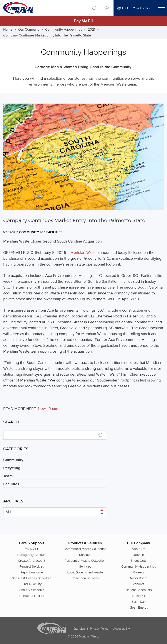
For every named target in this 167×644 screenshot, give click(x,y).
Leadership (139, 555)
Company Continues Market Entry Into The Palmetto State (47, 35)
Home (8, 30)
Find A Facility (32, 584)
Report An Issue (32, 572)
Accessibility (122, 629)
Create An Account (32, 561)
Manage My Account (32, 555)
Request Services (32, 566)
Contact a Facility (32, 596)
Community (29, 232)
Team (8, 476)
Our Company (29, 30)
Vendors (139, 584)
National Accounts (139, 590)
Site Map (79, 629)
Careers (139, 572)
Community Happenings (64, 30)
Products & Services (85, 543)
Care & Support (32, 543)
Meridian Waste (83, 253)
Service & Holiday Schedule (32, 578)
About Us (139, 549)
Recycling (12, 468)
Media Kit (139, 596)
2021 (91, 30)
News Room (48, 409)
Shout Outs (139, 561)
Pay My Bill (83, 21)
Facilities (54, 232)
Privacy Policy (99, 629)
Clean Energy (139, 608)
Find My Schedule (32, 590)
